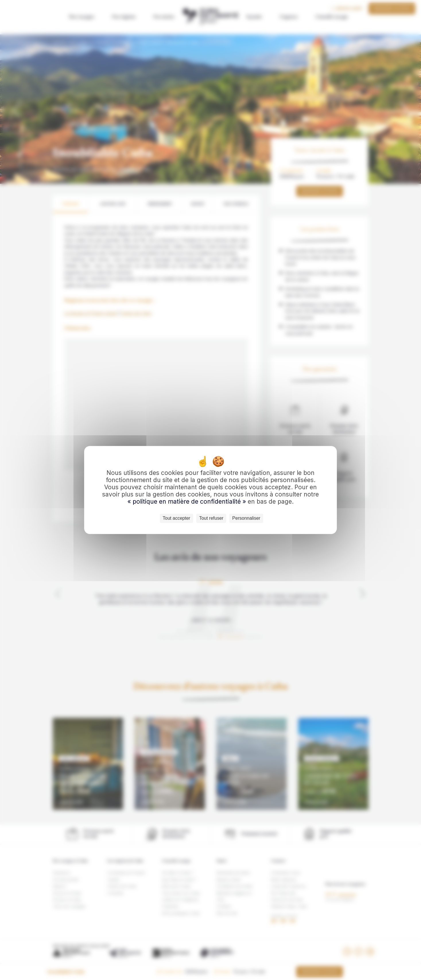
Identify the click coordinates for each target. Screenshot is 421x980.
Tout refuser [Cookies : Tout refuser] (211, 518)
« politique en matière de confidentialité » (188, 501)
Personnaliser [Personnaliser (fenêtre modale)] (246, 518)
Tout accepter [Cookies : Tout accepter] (176, 518)
